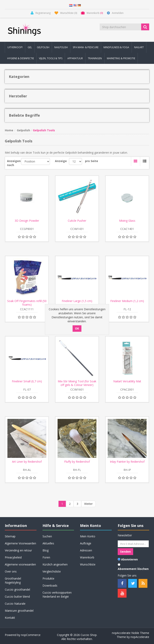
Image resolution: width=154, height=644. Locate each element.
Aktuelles (48, 543)
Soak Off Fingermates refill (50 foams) (27, 303)
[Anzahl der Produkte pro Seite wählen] (75, 161)
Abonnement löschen (133, 569)
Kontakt (10, 618)
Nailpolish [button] (61, 47)
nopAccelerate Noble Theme (131, 633)
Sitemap (10, 536)
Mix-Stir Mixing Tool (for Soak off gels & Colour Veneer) (77, 383)
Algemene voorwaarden (20, 564)
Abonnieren (129, 559)
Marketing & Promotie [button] (121, 58)
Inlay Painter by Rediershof (127, 462)
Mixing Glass (127, 221)
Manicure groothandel (19, 611)
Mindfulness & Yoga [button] (116, 47)
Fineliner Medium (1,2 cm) (127, 301)
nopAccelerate (140, 637)
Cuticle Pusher (77, 221)
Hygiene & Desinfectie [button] (21, 58)
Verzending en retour (18, 550)
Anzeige (61, 161)
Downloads (50, 585)
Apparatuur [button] (75, 58)
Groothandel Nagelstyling (13, 580)
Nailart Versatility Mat (127, 381)
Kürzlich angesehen (55, 564)
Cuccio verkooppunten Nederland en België (57, 595)
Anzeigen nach (14, 163)
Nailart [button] (139, 47)
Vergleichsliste (52, 571)
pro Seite (92, 161)
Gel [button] (30, 47)
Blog (46, 550)
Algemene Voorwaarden (20, 543)
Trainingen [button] (95, 58)
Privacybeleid (13, 557)
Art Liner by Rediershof (27, 462)
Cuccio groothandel (17, 589)
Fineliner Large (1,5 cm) (77, 301)
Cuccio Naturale (15, 604)
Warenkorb (87, 557)
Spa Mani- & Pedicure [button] (86, 47)
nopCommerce (31, 635)
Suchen (47, 536)
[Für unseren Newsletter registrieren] (133, 544)
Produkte (48, 578)
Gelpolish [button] (43, 47)
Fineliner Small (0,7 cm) (27, 381)
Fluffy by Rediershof (77, 462)
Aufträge (86, 543)
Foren (46, 557)
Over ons (11, 571)
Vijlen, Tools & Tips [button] (51, 58)
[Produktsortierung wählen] (36, 161)
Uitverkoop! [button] (15, 47)
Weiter (88, 504)
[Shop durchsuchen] (121, 27)
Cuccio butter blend (17, 597)
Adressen (86, 550)
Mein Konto (88, 536)
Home (9, 130)
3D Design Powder (27, 221)
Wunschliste (88, 564)
